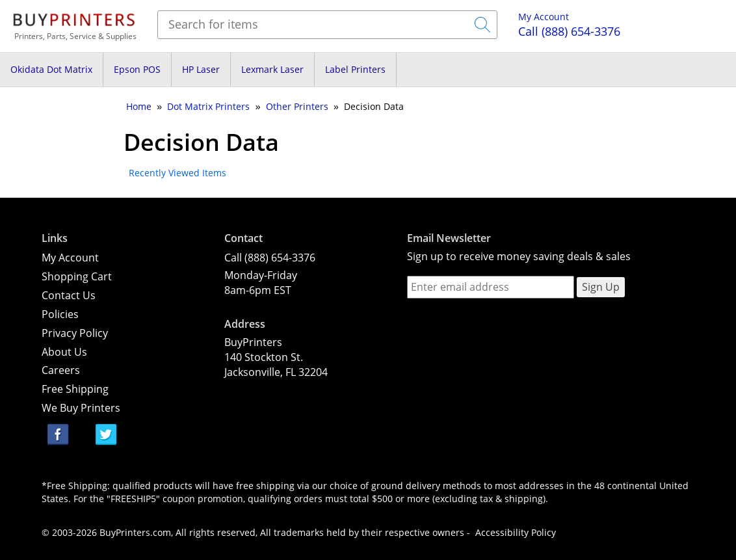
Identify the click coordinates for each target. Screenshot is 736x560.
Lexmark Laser (272, 69)
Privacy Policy (75, 333)
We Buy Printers (81, 408)
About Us (64, 352)
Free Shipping (75, 389)
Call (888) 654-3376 (270, 258)
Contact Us (69, 295)
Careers (61, 370)
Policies (60, 314)
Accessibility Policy (516, 532)
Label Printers (355, 69)
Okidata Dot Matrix (51, 69)
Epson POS (137, 69)
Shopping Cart (77, 276)
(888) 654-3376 (569, 31)
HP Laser (201, 69)
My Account (544, 17)
